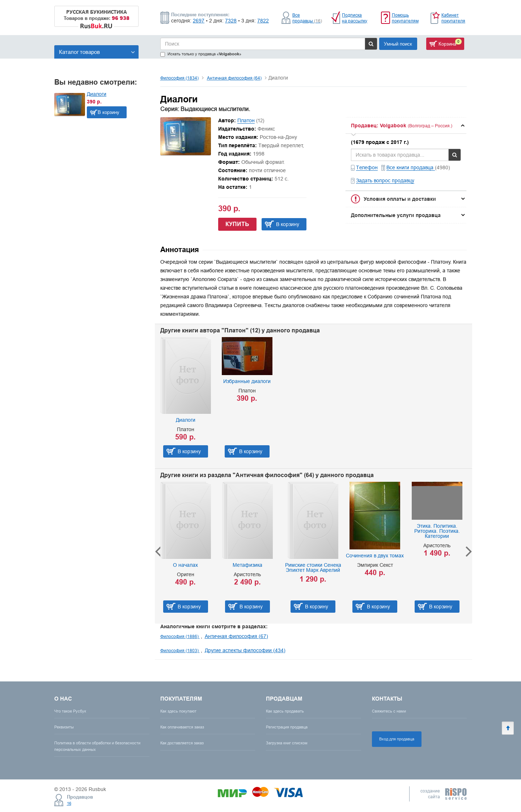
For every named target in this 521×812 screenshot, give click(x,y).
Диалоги (97, 94)
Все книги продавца (411, 167)
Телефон (367, 167)
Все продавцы (307, 18)
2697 (199, 21)
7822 (263, 21)
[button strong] (406, 126)
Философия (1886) (180, 636)
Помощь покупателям (405, 18)
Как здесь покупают (178, 711)
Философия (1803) (180, 651)
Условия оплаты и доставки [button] (400, 199)
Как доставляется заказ (182, 743)
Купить (237, 224)
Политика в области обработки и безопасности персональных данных (97, 746)
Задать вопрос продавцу (385, 180)
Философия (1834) (179, 78)
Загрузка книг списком (287, 743)
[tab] (406, 126)
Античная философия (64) (234, 78)
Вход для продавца (397, 739)
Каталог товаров (97, 52)
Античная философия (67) (236, 636)
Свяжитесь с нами (389, 711)
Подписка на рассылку (355, 18)
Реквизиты (64, 727)
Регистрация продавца (287, 727)
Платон (246, 120)
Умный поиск (398, 44)
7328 (231, 21)
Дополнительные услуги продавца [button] (396, 215)
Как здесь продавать (285, 711)
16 (69, 803)
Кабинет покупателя (453, 18)
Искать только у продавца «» (201, 54)
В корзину (109, 112)
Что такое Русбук (70, 711)
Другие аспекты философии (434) (245, 650)
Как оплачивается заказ (182, 727)
